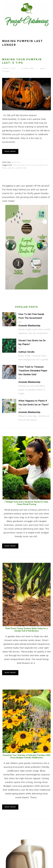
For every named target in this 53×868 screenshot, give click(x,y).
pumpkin (11, 168)
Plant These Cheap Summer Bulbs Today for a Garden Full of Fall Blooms (27, 630)
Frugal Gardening (27, 14)
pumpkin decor (22, 168)
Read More (10, 151)
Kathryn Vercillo (26, 352)
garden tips (16, 162)
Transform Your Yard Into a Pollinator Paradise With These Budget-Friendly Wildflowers (26, 756)
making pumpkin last (21, 165)
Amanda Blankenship (29, 326)
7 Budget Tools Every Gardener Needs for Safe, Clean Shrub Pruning (26, 503)
